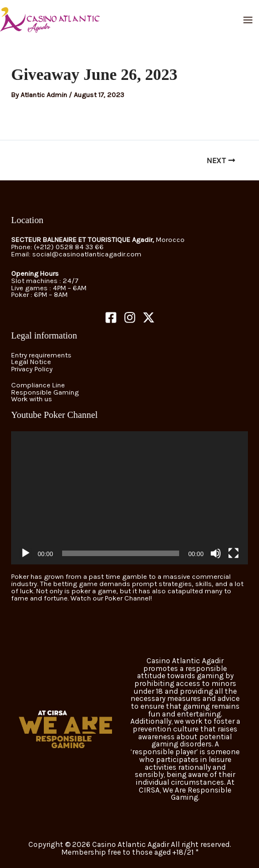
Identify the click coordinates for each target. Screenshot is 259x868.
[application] (129, 498)
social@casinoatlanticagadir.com (87, 254)
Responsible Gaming (45, 392)
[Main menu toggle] (248, 20)
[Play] (26, 553)
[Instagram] (130, 317)
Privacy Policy (32, 369)
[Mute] (216, 553)
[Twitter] (149, 317)
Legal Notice (31, 362)
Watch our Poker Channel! (111, 598)
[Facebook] (111, 317)
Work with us (32, 399)
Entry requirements (41, 355)
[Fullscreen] (233, 553)
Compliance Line (38, 385)
